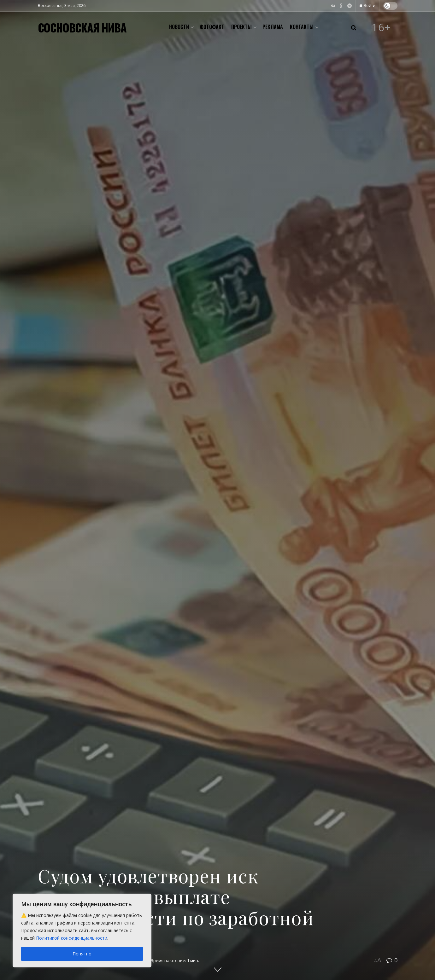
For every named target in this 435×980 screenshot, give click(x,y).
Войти (367, 6)
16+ (381, 27)
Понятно (82, 954)
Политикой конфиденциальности (72, 938)
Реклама (273, 27)
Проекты (241, 27)
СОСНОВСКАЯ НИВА (82, 27)
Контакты (302, 27)
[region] (82, 931)
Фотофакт (212, 27)
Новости (179, 27)
